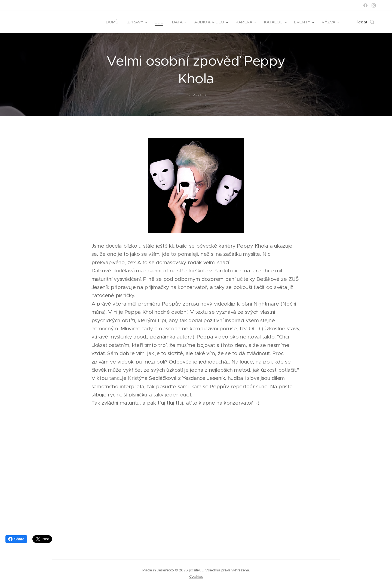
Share (16, 539)
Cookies (196, 576)
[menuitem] (109, 22)
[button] (365, 22)
